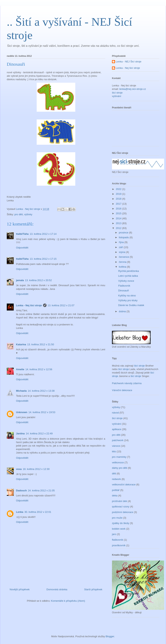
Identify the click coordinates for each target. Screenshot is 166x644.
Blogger (110, 636)
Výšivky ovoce (126, 281)
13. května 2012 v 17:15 (43, 259)
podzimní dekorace (123, 512)
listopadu (124, 237)
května (123, 267)
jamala (20, 280)
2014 (119, 218)
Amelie (20, 369)
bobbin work (119, 529)
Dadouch (21, 490)
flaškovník (118, 540)
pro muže (117, 518)
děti (114, 473)
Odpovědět (22, 248)
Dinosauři (123, 291)
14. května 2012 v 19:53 (42, 412)
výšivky (28, 214)
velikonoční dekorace (124, 484)
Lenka (20, 512)
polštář (116, 490)
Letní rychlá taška (128, 276)
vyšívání (117, 96)
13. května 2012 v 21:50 (41, 344)
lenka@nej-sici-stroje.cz (133, 89)
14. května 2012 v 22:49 (39, 433)
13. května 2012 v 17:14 (43, 234)
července (124, 257)
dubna (123, 311)
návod (115, 413)
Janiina (20, 433)
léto (114, 451)
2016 (119, 209)
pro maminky (119, 457)
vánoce (116, 446)
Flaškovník (124, 286)
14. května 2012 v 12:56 (39, 369)
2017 (119, 204)
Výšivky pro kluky (128, 300)
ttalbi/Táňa (22, 234)
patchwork (118, 440)
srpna (122, 252)
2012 (119, 228)
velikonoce (118, 462)
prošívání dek (119, 501)
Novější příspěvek (20, 589)
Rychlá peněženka (128, 271)
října (122, 242)
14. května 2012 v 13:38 (41, 391)
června (123, 262)
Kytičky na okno (127, 296)
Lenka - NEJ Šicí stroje (129, 62)
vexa (19, 469)
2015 (119, 213)
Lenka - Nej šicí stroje (28, 209)
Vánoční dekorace (122, 390)
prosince (124, 233)
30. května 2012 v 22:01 (38, 512)
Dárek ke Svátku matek (131, 305)
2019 (119, 194)
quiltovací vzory (121, 507)
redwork (116, 479)
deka (115, 496)
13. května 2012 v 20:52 (38, 280)
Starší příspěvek (93, 589)
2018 (119, 199)
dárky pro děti (120, 468)
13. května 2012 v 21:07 (61, 305)
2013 (119, 223)
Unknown (22, 412)
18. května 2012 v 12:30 (36, 469)
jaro (114, 534)
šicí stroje (117, 93)
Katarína (21, 344)
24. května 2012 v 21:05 (41, 490)
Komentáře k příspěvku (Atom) (68, 601)
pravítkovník (119, 545)
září (121, 247)
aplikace (117, 429)
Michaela (21, 391)
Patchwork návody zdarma (127, 383)
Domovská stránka (57, 589)
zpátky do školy (121, 523)
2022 (119, 189)
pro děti (19, 214)
